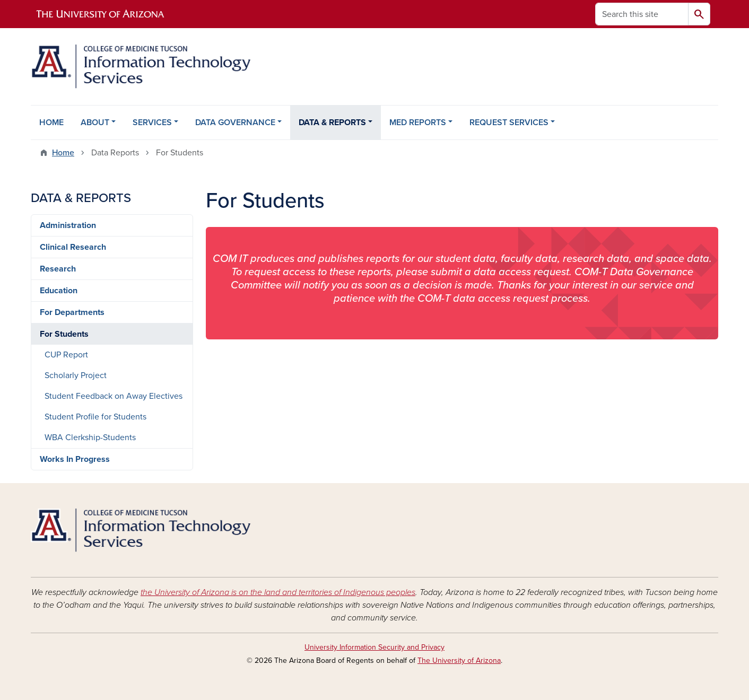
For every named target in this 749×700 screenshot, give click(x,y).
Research (58, 269)
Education (59, 291)
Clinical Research (73, 247)
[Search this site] (642, 14)
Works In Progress (75, 459)
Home (63, 153)
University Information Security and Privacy (374, 647)
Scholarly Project (76, 375)
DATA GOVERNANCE (235, 122)
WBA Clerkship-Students (90, 437)
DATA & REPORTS (332, 122)
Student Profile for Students (95, 417)
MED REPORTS (418, 122)
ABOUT (95, 122)
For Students (64, 334)
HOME (51, 122)
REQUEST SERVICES (509, 122)
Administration (68, 225)
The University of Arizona (459, 660)
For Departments (72, 312)
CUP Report (66, 355)
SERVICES (152, 122)
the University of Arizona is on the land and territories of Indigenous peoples (278, 592)
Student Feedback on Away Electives (114, 396)
